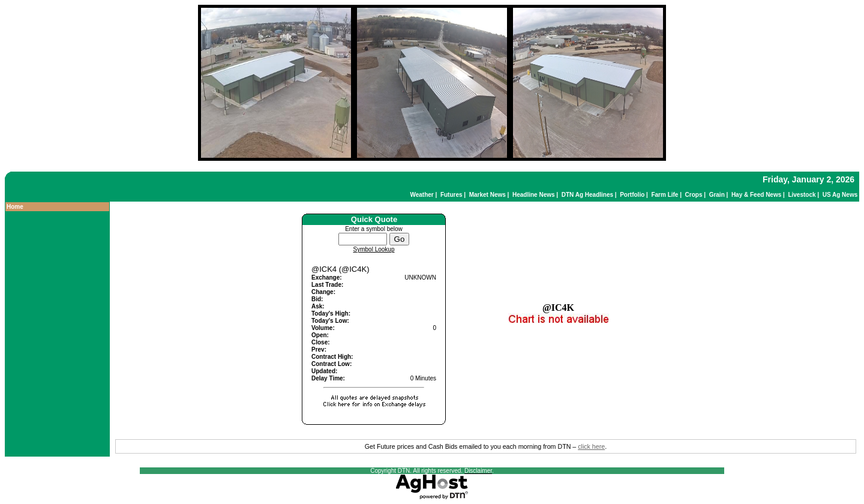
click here (591, 446)
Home (15, 207)
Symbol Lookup (374, 249)
